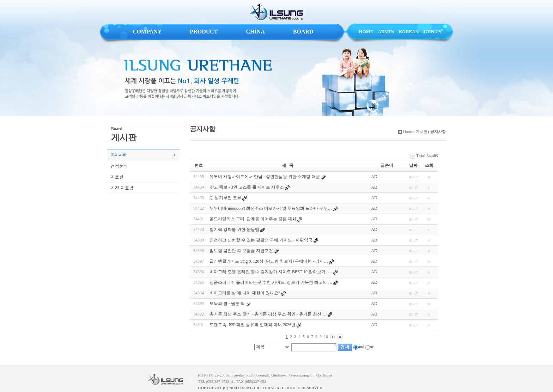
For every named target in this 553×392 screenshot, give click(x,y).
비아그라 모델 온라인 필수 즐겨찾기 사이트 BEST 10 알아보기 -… (271, 272)
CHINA (255, 32)
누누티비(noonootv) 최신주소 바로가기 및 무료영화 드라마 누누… (271, 208)
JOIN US (432, 32)
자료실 (117, 177)
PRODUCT (204, 32)
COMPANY (147, 32)
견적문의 (119, 166)
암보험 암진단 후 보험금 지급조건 (241, 251)
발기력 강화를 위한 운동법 (234, 229)
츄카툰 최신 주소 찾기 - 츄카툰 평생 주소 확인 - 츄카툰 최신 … (268, 314)
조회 (429, 165)
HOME (366, 32)
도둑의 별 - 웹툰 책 (227, 304)
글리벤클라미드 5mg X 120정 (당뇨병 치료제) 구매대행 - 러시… (269, 261)
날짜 (413, 165)
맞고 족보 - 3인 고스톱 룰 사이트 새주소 (247, 187)
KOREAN (409, 32)
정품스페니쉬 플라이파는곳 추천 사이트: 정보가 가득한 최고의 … (271, 282)
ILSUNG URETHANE (276, 12)
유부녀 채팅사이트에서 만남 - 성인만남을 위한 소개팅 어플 (265, 177)
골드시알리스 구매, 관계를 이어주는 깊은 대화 (253, 219)
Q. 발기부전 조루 (225, 198)
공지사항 (119, 155)
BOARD (303, 32)
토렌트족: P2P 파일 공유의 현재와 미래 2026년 (253, 325)
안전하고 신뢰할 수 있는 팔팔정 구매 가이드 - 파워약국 (261, 240)
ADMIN (386, 32)
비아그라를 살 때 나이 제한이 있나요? (245, 293)
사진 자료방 (122, 188)
